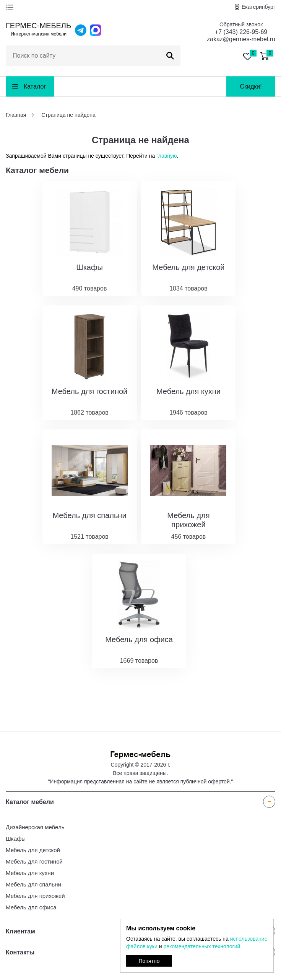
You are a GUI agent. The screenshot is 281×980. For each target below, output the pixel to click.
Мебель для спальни (33, 884)
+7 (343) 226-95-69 (241, 32)
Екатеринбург (258, 7)
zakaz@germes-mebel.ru (241, 39)
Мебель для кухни (30, 873)
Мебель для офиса (31, 907)
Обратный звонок (241, 24)
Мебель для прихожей (35, 896)
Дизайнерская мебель (35, 827)
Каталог (35, 86)
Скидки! (251, 86)
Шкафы (16, 839)
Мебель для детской (33, 850)
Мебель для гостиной (34, 861)
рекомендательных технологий (202, 946)
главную (166, 156)
